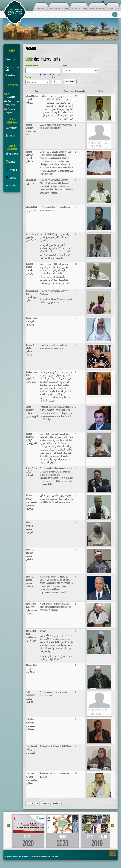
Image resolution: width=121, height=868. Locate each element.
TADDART (11, 178)
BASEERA (11, 186)
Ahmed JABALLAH (32, 130)
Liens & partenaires (12, 147)
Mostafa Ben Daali (31, 636)
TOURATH (11, 170)
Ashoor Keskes (32, 237)
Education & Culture (59, 8)
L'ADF (12, 51)
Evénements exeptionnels (11, 111)
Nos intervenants (10, 95)
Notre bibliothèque (12, 120)
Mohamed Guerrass (30, 527)
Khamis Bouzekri (32, 502)
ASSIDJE (11, 162)
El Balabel (113, 8)
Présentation (10, 59)
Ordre (53, 77)
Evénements (12, 85)
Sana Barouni (32, 750)
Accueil (41, 8)
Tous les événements (12, 103)
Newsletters (10, 75)
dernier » (56, 804)
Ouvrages (11, 128)
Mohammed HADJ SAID (32, 609)
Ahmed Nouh (31, 182)
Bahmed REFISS (30, 269)
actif (57, 74)
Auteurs (10, 136)
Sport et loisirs (97, 8)
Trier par (28, 77)
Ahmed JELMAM (30, 157)
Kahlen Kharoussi (32, 439)
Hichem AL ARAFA (31, 350)
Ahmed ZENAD (32, 209)
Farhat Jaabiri (32, 321)
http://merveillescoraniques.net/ (53, 593)
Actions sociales (79, 8)
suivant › (45, 804)
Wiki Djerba (12, 154)
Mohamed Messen (30, 581)
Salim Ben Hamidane (31, 724)
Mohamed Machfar (30, 554)
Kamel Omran (32, 472)
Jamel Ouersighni (32, 412)
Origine (65, 66)
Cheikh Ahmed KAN (32, 296)
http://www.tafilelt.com (57, 183)
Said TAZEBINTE (30, 697)
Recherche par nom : (32, 66)
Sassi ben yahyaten (32, 778)
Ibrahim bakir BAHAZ (32, 377)
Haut (112, 853)
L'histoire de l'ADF (12, 69)
